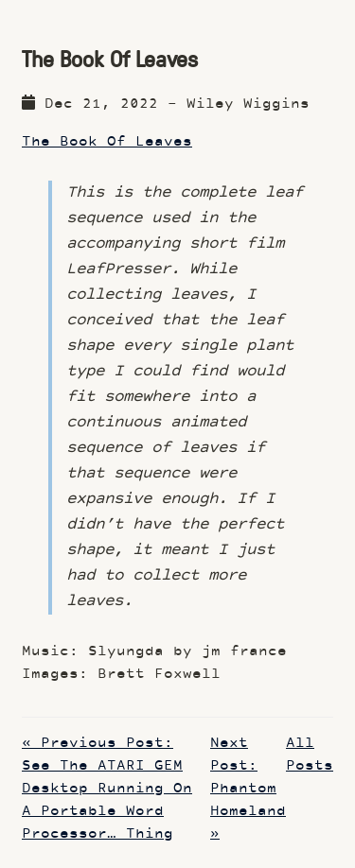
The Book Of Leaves (107, 142)
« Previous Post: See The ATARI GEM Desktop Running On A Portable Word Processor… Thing (107, 789)
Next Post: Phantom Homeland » (248, 789)
